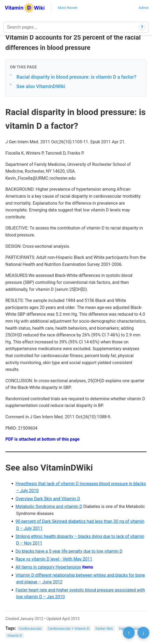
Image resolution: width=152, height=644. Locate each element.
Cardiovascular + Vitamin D (69, 629)
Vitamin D (14, 635)
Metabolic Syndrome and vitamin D (49, 507)
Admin (144, 8)
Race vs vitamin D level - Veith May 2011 (54, 559)
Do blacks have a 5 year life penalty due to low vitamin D (69, 551)
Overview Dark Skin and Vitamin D (48, 499)
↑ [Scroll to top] (129, 633)
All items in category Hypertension (48, 567)
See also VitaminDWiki (41, 86)
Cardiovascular (30, 629)
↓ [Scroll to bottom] (143, 633)
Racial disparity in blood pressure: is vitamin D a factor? (76, 77)
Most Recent (68, 8)
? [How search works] (142, 27)
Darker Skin (104, 629)
